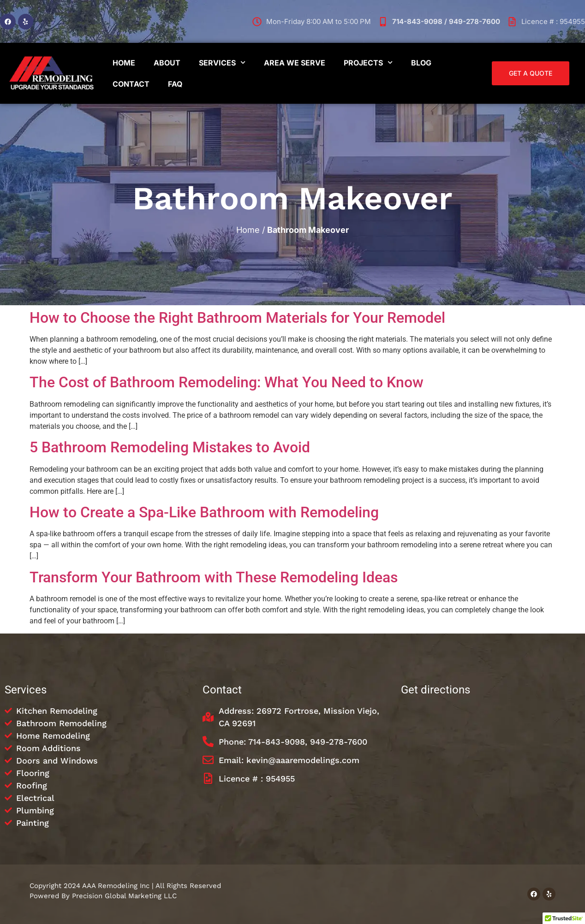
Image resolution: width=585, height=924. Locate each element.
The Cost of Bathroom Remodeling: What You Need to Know (227, 382)
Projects (368, 62)
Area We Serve (295, 63)
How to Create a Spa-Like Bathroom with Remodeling (204, 512)
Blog (421, 63)
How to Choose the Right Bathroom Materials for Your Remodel (237, 318)
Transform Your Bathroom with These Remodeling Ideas (214, 577)
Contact (131, 84)
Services (222, 62)
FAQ (175, 84)
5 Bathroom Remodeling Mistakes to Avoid (170, 447)
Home (124, 63)
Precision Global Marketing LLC (124, 896)
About (167, 63)
